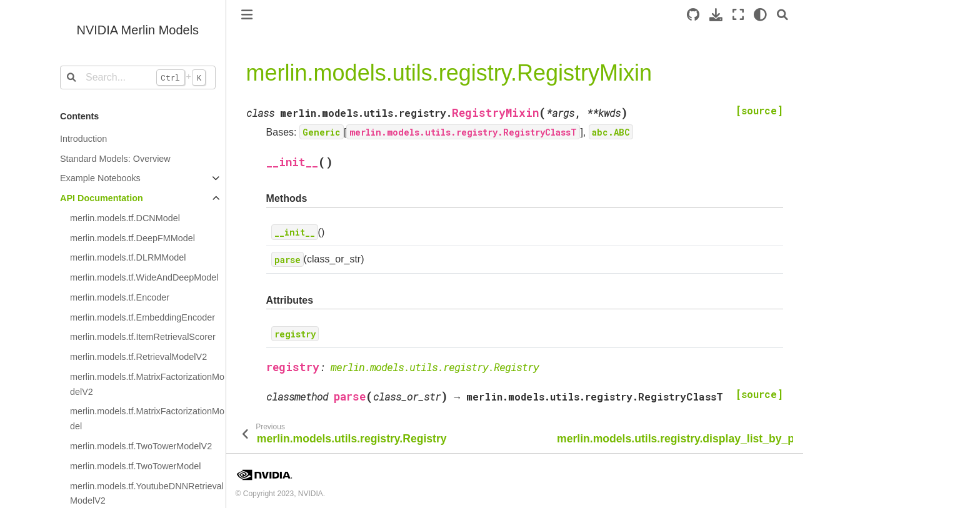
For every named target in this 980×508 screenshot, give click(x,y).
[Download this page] (716, 15)
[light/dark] (760, 15)
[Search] (782, 15)
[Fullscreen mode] (738, 15)
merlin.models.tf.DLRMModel (128, 257)
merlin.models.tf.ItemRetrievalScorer (143, 337)
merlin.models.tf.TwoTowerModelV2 (141, 446)
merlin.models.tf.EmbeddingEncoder (142, 317)
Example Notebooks (100, 178)
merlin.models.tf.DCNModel (125, 218)
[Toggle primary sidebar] (247, 15)
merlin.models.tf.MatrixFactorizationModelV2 (147, 384)
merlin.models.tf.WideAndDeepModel (144, 277)
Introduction (83, 139)
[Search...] (138, 77)
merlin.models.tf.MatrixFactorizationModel (147, 419)
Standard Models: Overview (115, 159)
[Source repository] (693, 15)
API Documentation (102, 198)
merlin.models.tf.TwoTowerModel (136, 466)
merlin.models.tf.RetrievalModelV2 (138, 357)
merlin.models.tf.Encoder (120, 297)
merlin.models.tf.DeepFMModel (132, 238)
